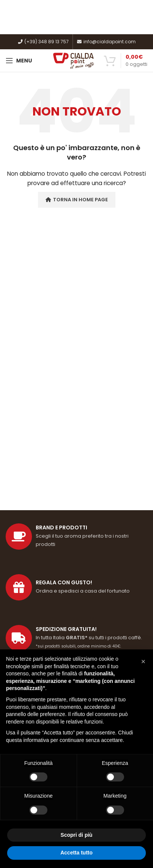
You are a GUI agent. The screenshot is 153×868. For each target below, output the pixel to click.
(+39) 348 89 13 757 (43, 42)
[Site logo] (74, 60)
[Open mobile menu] (19, 61)
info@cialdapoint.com (106, 42)
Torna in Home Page (77, 200)
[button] (143, 661)
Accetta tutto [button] (77, 853)
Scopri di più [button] (76, 835)
